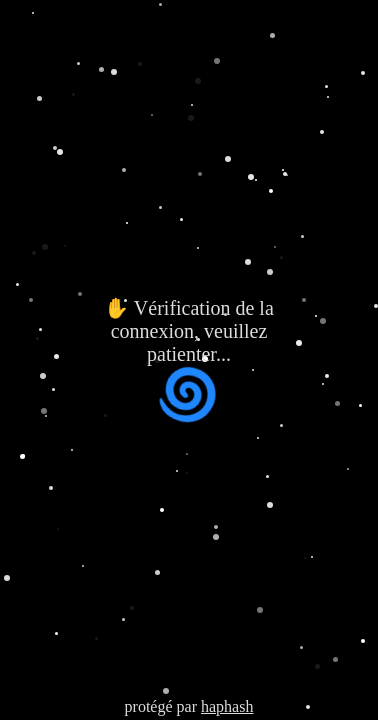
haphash (227, 706)
